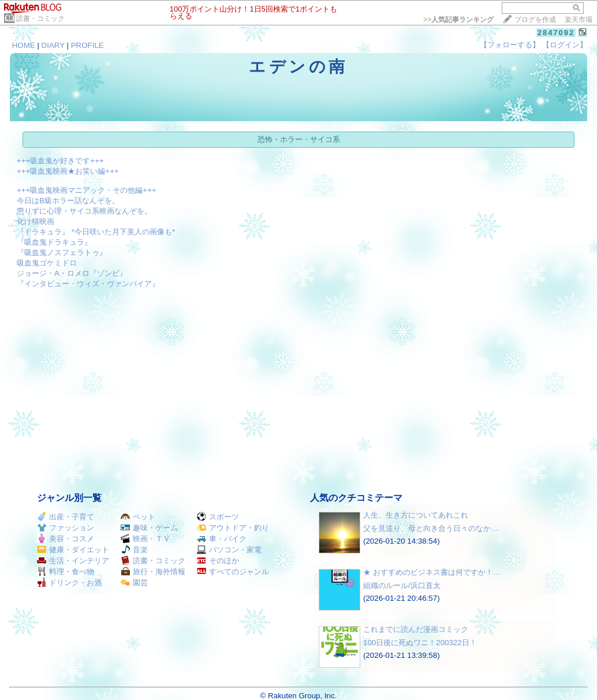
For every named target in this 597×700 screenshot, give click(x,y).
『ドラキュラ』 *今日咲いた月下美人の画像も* (96, 232)
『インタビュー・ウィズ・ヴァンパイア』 (88, 284)
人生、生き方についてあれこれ (416, 515)
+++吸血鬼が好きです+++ (60, 161)
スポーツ (218, 517)
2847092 (556, 33)
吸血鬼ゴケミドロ (47, 263)
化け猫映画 (36, 221)
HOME (24, 45)
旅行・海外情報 (153, 572)
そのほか (218, 561)
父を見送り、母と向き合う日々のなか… (431, 528)
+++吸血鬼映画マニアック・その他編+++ (87, 190)
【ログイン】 (565, 45)
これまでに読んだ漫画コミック (416, 629)
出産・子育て (66, 517)
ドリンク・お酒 (69, 583)
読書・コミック (40, 18)
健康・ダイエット (73, 550)
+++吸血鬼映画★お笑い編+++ (68, 171)
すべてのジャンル (233, 572)
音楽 (134, 550)
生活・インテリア (73, 561)
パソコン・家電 (229, 550)
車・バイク (222, 539)
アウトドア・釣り (233, 528)
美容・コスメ (66, 539)
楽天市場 (579, 20)
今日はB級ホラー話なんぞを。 (68, 201)
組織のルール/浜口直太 (402, 585)
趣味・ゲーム (149, 528)
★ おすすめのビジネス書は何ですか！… (432, 572)
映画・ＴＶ (145, 539)
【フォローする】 (510, 45)
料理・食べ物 (66, 572)
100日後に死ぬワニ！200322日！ (420, 643)
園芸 (134, 583)
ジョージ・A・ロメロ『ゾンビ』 (72, 273)
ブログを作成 (535, 20)
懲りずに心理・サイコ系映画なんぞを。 (84, 211)
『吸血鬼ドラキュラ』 (54, 242)
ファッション (66, 528)
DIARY (53, 45)
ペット (138, 517)
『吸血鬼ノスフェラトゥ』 (62, 252)
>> (458, 20)
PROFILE (87, 45)
